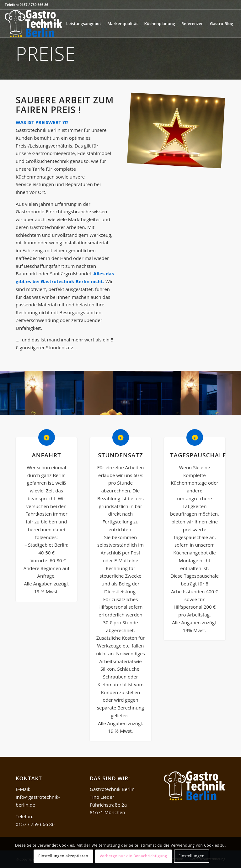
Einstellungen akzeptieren (63, 856)
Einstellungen (192, 856)
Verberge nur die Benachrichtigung (134, 856)
